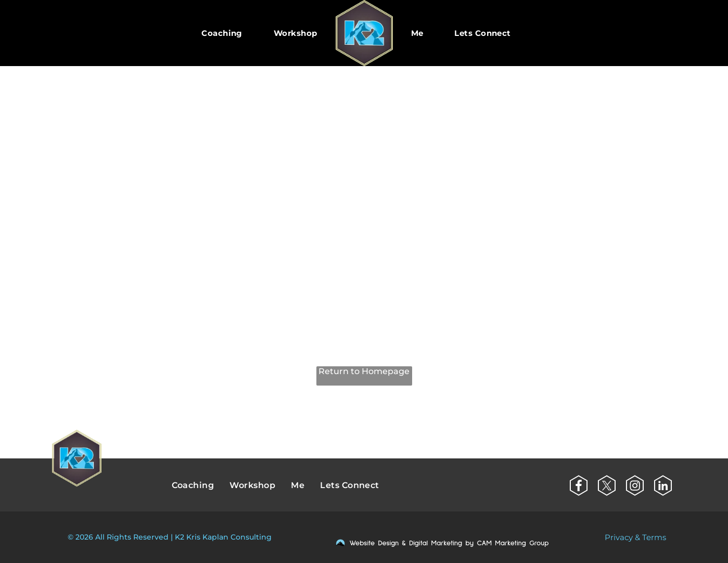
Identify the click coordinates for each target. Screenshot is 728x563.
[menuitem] (222, 33)
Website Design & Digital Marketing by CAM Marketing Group (449, 543)
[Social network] (579, 487)
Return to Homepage (364, 371)
